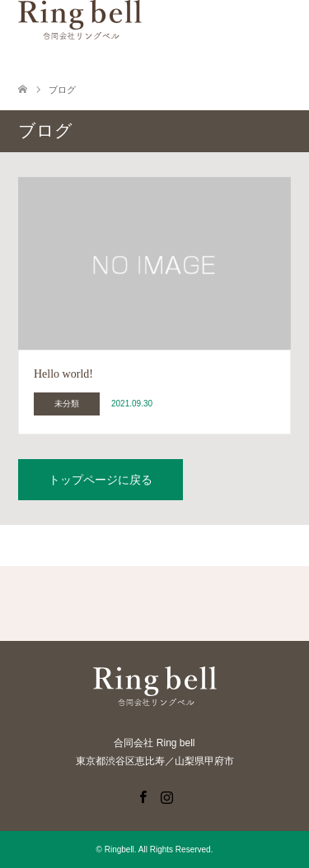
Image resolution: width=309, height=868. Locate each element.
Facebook (143, 796)
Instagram (166, 796)
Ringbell (119, 849)
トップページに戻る (101, 480)
